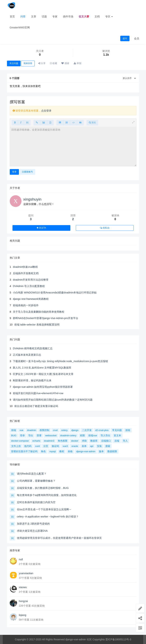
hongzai (23, 601)
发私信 (105, 228)
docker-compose (20, 441)
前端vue (93, 435)
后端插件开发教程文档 (26, 273)
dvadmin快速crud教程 (25, 267)
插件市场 (68, 16)
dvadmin (31, 430)
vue (21, 430)
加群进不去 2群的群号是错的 (33, 524)
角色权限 (63, 441)
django (75, 430)
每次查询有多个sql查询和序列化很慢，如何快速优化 (47, 495)
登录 (14, 172)
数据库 (94, 441)
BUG (14, 435)
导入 (125, 441)
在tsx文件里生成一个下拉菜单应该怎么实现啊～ (44, 509)
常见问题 (117, 430)
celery (64, 430)
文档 (97, 16)
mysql (53, 451)
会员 (137, 38)
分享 (42, 63)
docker (75, 441)
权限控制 (44, 430)
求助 (84, 441)
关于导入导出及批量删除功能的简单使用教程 (39, 312)
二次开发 (87, 430)
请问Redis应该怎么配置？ (32, 474)
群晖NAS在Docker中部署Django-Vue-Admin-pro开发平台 (46, 318)
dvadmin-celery (68, 435)
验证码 (55, 446)
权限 (82, 435)
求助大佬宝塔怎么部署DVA (32, 531)
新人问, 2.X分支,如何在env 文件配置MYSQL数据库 (42, 368)
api (92, 446)
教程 (62, 451)
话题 (44, 16)
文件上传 (16, 446)
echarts (36, 441)
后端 (117, 441)
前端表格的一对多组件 (26, 305)
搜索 (108, 446)
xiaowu (23, 587)
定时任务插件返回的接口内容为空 (36, 502)
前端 (14, 430)
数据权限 (112, 451)
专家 (55, 16)
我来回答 (28, 63)
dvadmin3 (49, 441)
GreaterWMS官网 (20, 27)
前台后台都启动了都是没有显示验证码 (36, 406)
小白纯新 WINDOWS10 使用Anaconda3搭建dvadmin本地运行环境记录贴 (55, 293)
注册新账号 (27, 172)
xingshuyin (32, 199)
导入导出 (105, 435)
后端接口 (106, 441)
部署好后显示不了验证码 (24, 451)
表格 (70, 451)
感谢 (65, 63)
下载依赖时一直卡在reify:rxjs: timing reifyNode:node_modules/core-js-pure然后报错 (60, 361)
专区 (109, 16)
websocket (51, 435)
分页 (46, 446)
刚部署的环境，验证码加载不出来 (32, 380)
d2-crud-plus (102, 430)
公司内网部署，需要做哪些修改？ (36, 481)
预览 (92, 123)
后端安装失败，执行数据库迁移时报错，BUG (43, 488)
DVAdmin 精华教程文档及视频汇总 (33, 348)
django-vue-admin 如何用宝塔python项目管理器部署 (43, 387)
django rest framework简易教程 (31, 299)
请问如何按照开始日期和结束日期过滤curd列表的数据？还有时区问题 (53, 400)
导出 (31, 435)
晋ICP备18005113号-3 (118, 639)
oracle (75, 446)
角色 (43, 451)
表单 (84, 446)
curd (37, 446)
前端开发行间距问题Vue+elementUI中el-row (38, 393)
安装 (99, 446)
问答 (23, 16)
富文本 (117, 435)
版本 (101, 451)
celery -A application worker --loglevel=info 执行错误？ (48, 517)
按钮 (128, 430)
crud (55, 430)
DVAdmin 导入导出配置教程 (29, 286)
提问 (125, 38)
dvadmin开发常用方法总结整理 (31, 280)
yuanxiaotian (26, 573)
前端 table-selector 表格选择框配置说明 (37, 325)
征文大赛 (84, 16)
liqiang (23, 615)
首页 (12, 16)
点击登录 (46, 111)
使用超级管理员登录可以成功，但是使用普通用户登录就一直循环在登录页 (59, 538)
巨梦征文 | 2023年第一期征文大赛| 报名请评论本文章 (43, 374)
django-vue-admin (86, 451)
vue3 (65, 446)
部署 (39, 435)
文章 (34, 16)
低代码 (28, 446)
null (21, 559)
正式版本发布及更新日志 (27, 355)
